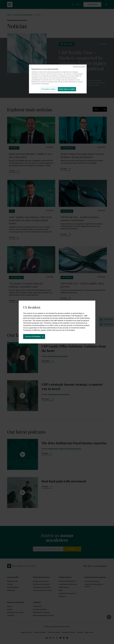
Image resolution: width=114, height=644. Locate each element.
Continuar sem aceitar (79, 67)
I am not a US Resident (33, 337)
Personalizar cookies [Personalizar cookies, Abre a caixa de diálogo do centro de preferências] (49, 89)
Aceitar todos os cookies (67, 89)
